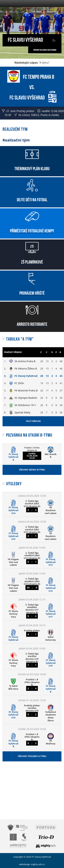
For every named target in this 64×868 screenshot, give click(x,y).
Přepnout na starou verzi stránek (45, 50)
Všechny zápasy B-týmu (32, 470)
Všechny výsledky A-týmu (32, 756)
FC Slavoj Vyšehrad (25, 39)
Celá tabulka (33, 421)
